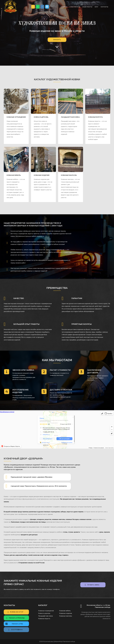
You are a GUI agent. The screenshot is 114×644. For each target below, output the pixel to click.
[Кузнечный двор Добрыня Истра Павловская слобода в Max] (47, 7)
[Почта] (42, 7)
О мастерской (75, 7)
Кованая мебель (14, 175)
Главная (64, 7)
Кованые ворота (95, 117)
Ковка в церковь (41, 117)
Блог (97, 7)
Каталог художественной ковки (57, 79)
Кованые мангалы (69, 175)
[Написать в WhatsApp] (38, 7)
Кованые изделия (42, 175)
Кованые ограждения (16, 117)
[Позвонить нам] (33, 7)
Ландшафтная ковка (70, 117)
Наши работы (87, 7)
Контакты (104, 7)
